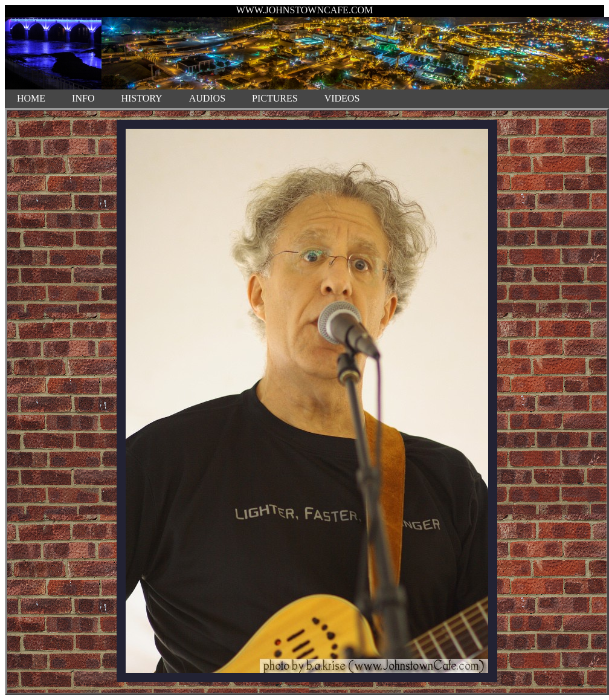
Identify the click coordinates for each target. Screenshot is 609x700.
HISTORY (141, 98)
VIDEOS (342, 98)
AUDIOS (207, 98)
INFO (83, 98)
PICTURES (275, 98)
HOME (31, 98)
